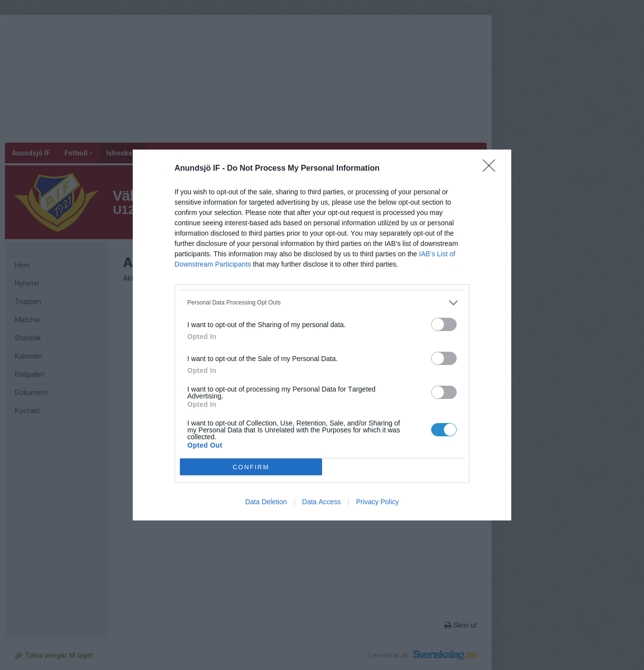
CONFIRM (251, 467)
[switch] (444, 324)
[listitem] (322, 303)
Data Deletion (266, 502)
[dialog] (322, 335)
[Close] (492, 169)
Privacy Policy (377, 502)
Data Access (322, 502)
